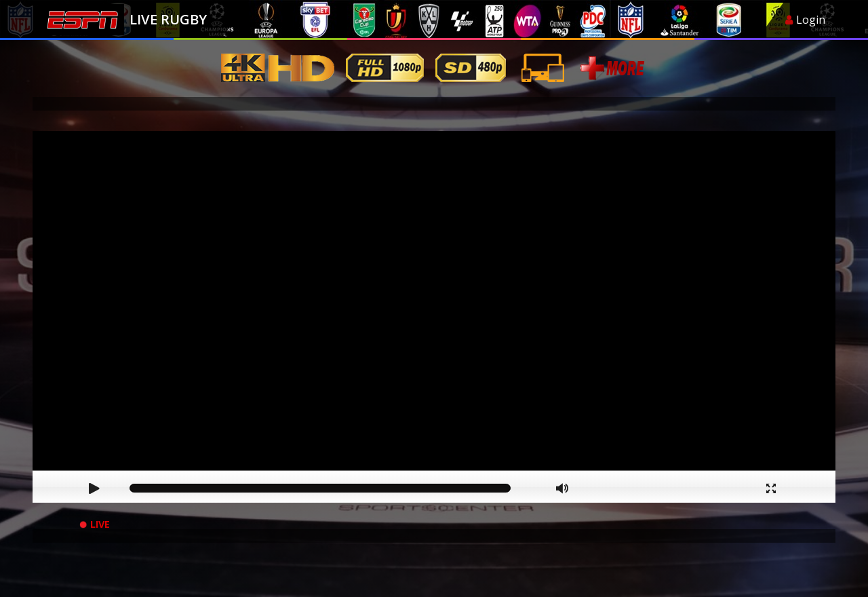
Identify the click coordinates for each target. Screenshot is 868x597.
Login (805, 20)
